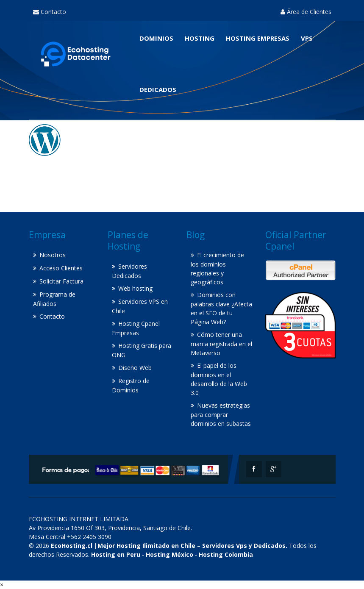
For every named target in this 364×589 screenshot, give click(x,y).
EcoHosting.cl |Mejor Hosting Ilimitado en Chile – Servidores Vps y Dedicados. (169, 546)
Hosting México (169, 554)
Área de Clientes (306, 12)
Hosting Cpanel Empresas (136, 328)
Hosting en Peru (116, 554)
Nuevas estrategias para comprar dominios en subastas (221, 414)
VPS (307, 38)
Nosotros (53, 255)
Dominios (156, 38)
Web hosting (135, 288)
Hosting (200, 38)
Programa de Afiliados (54, 299)
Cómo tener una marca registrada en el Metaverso (221, 344)
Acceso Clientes (61, 268)
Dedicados (158, 89)
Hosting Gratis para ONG (142, 350)
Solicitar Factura (61, 281)
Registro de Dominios (131, 385)
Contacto (50, 12)
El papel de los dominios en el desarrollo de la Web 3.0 (219, 379)
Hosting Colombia (226, 554)
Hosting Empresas (258, 38)
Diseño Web (135, 368)
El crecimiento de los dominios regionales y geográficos (217, 268)
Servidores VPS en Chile (140, 306)
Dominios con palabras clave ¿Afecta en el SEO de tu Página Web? (221, 308)
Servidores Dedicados (129, 271)
